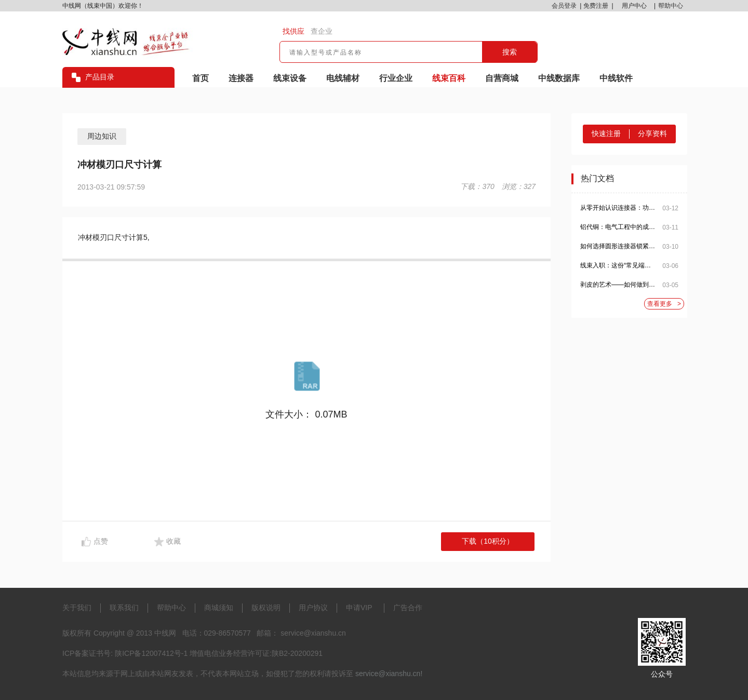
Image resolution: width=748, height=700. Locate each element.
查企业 (322, 31)
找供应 (293, 31)
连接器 (241, 78)
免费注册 (596, 6)
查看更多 (664, 304)
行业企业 (396, 78)
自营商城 (502, 78)
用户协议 (313, 608)
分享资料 (652, 133)
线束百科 (449, 78)
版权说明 (266, 608)
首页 (201, 78)
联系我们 (124, 608)
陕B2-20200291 (297, 653)
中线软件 (616, 78)
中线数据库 (559, 78)
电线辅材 (343, 78)
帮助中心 (671, 6)
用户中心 (634, 6)
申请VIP (359, 608)
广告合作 (408, 608)
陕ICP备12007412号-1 (151, 653)
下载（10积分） (488, 541)
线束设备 (290, 78)
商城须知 (219, 608)
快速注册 (606, 133)
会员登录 (564, 6)
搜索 (510, 52)
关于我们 (77, 608)
